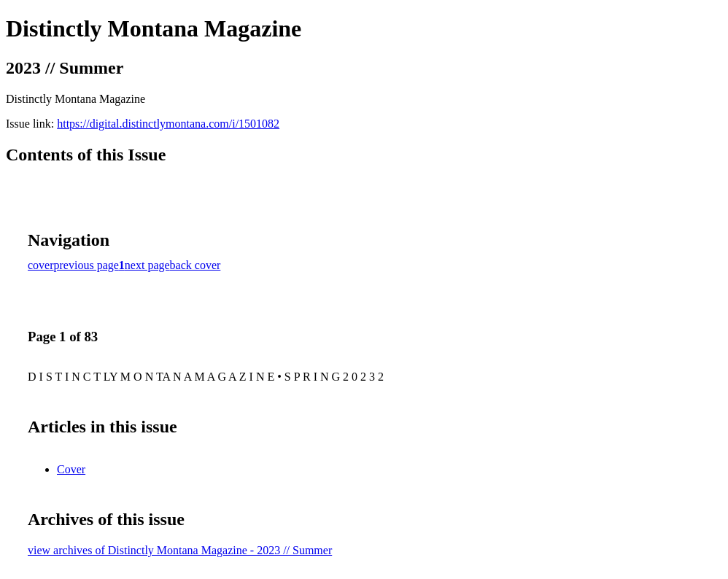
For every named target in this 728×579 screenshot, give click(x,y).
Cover (71, 469)
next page (147, 265)
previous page (86, 265)
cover (41, 265)
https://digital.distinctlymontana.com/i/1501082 (168, 124)
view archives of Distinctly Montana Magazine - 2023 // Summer (180, 550)
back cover (195, 265)
